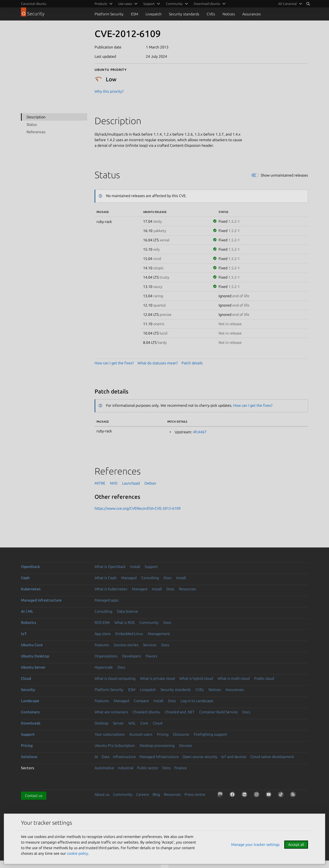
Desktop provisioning (157, 745)
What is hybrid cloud (196, 678)
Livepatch (154, 14)
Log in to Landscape (197, 701)
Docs (168, 578)
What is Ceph (106, 578)
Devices (186, 745)
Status (32, 124)
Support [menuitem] (149, 4)
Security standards (184, 14)
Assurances (252, 14)
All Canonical (288, 4)
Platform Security (109, 14)
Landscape (30, 701)
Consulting (150, 578)
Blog (156, 794)
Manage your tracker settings (255, 844)
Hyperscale (104, 667)
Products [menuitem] (101, 4)
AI (96, 757)
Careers (142, 794)
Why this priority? (109, 91)
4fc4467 (200, 432)
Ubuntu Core (32, 645)
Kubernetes (31, 589)
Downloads (31, 723)
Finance (181, 768)
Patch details (192, 363)
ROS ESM (102, 622)
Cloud (26, 678)
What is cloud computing (115, 678)
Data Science (127, 611)
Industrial (126, 768)
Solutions (29, 757)
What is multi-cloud (234, 678)
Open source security (200, 757)
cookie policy (77, 853)
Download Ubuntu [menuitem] (207, 4)
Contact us (34, 796)
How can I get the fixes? (114, 363)
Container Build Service (218, 712)
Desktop (101, 723)
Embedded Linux (129, 634)
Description (36, 117)
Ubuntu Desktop (35, 656)
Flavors (151, 656)
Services (150, 645)
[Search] (308, 4)
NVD (114, 483)
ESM (135, 14)
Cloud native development (272, 757)
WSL (132, 723)
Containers (30, 712)
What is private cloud (157, 678)
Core (144, 723)
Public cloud (264, 678)
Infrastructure (124, 757)
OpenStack (31, 567)
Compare (141, 701)
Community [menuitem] (174, 4)
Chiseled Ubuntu (146, 712)
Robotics (29, 622)
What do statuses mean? (158, 363)
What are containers (111, 712)
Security (28, 690)
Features (102, 645)
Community (149, 622)
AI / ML (27, 611)
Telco (166, 768)
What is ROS (125, 622)
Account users (141, 734)
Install (135, 567)
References (36, 132)
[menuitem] (289, 4)
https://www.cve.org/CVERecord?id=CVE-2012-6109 (138, 508)
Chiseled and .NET (180, 712)
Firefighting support (210, 734)
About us (102, 794)
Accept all (296, 844)
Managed (129, 578)
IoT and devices (234, 757)
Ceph (25, 578)
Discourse (181, 734)
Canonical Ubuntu (34, 4)
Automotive (104, 768)
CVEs (211, 14)
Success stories (126, 645)
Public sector (148, 768)
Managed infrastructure (41, 600)
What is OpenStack (110, 567)
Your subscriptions (110, 734)
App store (103, 634)
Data (105, 757)
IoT (24, 634)
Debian (150, 483)
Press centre (195, 794)
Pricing (163, 734)
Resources (187, 589)
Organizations (106, 656)
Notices (229, 14)
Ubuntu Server (33, 667)
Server (118, 723)
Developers (132, 656)
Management (159, 634)
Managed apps (107, 600)
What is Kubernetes (111, 589)
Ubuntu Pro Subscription (115, 745)
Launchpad (131, 483)
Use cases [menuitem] (125, 4)
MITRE (100, 483)
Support (151, 567)
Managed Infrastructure (159, 757)
